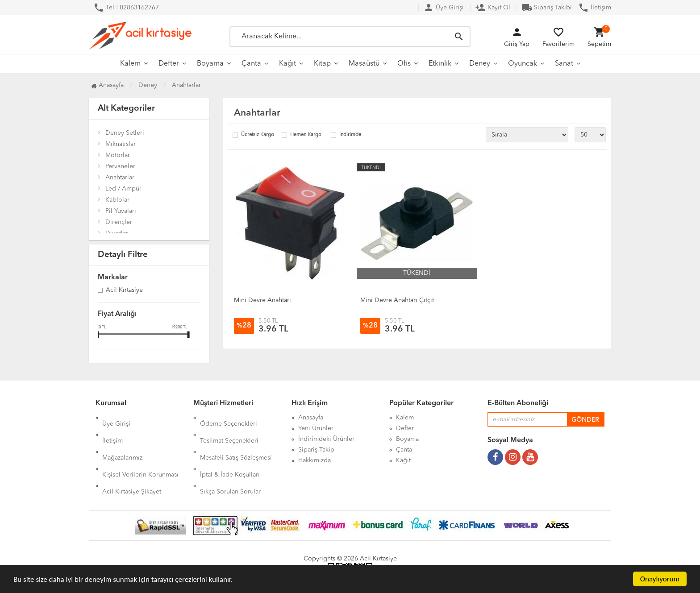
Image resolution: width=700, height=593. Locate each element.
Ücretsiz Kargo (258, 135)
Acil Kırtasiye (124, 290)
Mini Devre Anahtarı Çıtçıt (397, 300)
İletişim (595, 8)
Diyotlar (117, 233)
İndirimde (350, 135)
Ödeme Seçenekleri (229, 418)
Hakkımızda (315, 460)
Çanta (251, 64)
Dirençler (119, 222)
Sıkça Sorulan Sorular (230, 460)
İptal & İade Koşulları (230, 450)
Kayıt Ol (493, 8)
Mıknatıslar (121, 144)
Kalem (130, 64)
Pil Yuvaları (121, 211)
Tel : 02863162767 (126, 8)
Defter (169, 64)
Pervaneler (120, 166)
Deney (480, 64)
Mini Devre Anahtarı (262, 300)
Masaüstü (364, 64)
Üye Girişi (444, 8)
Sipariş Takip (316, 450)
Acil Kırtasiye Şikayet (132, 460)
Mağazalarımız (122, 439)
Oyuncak (523, 64)
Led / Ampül (123, 189)
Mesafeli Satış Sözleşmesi (236, 439)
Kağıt (287, 64)
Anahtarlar (120, 178)
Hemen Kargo (306, 135)
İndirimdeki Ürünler (326, 439)
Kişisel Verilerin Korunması (140, 450)
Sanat (564, 64)
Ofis (404, 64)
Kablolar (117, 200)
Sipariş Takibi (547, 8)
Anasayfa (107, 85)
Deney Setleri (125, 133)
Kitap (322, 64)
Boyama (210, 64)
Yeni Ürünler (316, 428)
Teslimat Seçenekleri (229, 428)
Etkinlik (440, 64)
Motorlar (118, 155)
